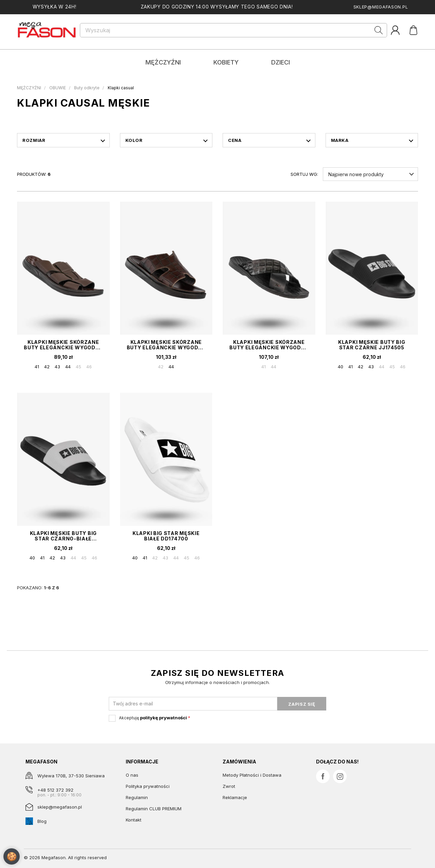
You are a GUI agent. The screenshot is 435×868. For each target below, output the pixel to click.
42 (47, 367)
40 (341, 367)
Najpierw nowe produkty (356, 174)
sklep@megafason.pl (381, 7)
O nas (132, 775)
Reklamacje (235, 797)
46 (89, 367)
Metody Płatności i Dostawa (252, 775)
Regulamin (137, 797)
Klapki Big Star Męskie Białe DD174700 (166, 536)
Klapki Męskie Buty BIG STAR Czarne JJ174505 (372, 345)
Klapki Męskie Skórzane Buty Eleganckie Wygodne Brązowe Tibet (166, 345)
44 (68, 367)
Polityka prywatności (148, 786)
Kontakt (134, 820)
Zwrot (229, 786)
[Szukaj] (233, 30)
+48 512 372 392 (55, 790)
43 (57, 367)
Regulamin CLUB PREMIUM (154, 809)
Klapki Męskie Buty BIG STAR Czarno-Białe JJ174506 (63, 536)
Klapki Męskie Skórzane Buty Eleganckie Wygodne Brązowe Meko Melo (63, 345)
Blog (42, 821)
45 (79, 367)
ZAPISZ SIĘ (302, 704)
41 (37, 367)
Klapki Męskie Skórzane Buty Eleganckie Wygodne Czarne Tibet (269, 345)
